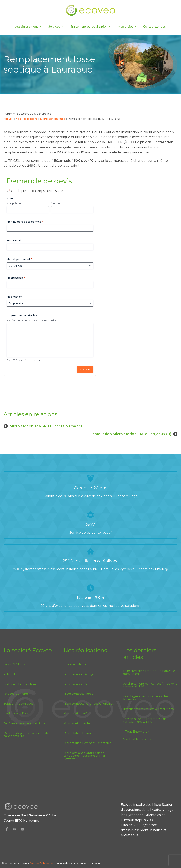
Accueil (8, 119)
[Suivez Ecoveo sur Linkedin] (14, 829)
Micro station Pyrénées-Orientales (87, 743)
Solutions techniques (18, 704)
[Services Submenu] (63, 27)
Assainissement (27, 27)
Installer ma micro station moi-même (149, 709)
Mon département (19, 259)
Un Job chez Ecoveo (18, 713)
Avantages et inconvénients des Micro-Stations (146, 698)
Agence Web (38, 863)
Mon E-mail (14, 240)
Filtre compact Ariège (79, 674)
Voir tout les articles (137, 739)
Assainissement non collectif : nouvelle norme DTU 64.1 (150, 685)
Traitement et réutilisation (89, 27)
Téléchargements (16, 694)
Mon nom (57, 203)
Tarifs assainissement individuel (25, 723)
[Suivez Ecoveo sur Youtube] (22, 829)
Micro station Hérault (78, 733)
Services (54, 27)
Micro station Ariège (77, 713)
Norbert (50, 863)
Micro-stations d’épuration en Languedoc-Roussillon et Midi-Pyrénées (85, 756)
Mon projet (125, 27)
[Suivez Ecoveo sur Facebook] (7, 829)
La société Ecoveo (16, 664)
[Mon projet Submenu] (136, 27)
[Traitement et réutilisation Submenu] (111, 27)
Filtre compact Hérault (80, 694)
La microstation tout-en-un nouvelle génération (149, 672)
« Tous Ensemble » (136, 732)
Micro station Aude (53, 119)
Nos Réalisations (27, 119)
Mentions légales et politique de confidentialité (26, 734)
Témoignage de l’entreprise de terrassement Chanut (145, 720)
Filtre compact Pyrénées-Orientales (89, 704)
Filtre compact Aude (78, 684)
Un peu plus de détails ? (22, 315)
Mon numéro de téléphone (25, 222)
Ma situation (14, 297)
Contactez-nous (154, 27)
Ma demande (16, 278)
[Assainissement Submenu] (41, 27)
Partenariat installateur (20, 684)
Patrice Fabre (13, 674)
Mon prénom (14, 203)
